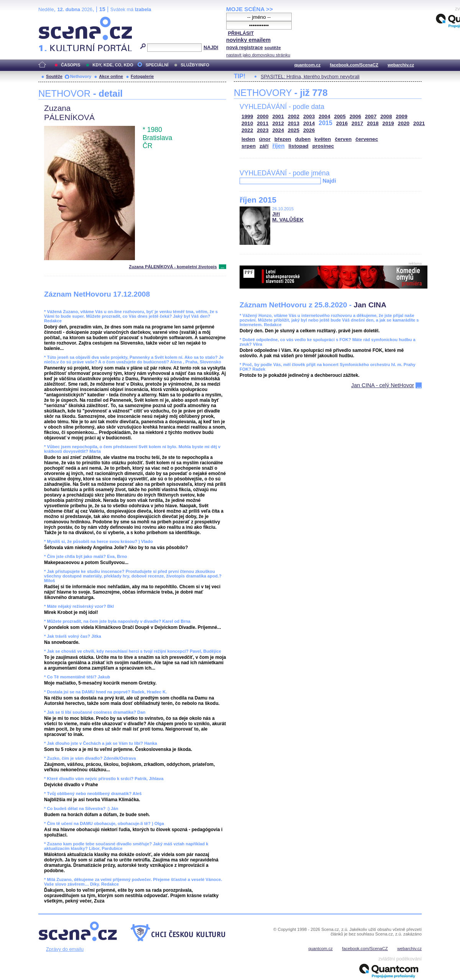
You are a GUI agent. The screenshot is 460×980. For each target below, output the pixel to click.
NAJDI (211, 47)
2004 (324, 116)
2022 (247, 130)
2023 (263, 130)
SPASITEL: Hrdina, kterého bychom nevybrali (310, 77)
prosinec (323, 146)
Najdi (329, 181)
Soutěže (54, 76)
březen (283, 139)
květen (323, 139)
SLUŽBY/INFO (195, 65)
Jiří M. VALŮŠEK (288, 217)
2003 (309, 116)
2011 (263, 123)
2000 (263, 116)
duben (303, 139)
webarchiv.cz (401, 65)
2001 (278, 116)
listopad (299, 146)
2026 (309, 130)
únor (265, 139)
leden (248, 139)
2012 (278, 123)
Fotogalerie (142, 76)
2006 (355, 116)
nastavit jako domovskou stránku (258, 55)
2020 (404, 123)
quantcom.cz (307, 65)
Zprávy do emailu (65, 949)
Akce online (111, 76)
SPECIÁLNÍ (157, 65)
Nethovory (81, 76)
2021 (419, 123)
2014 (309, 123)
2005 (340, 116)
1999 (247, 116)
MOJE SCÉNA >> (250, 9)
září (264, 146)
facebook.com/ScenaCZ (354, 65)
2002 (294, 116)
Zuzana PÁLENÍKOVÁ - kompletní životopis (173, 267)
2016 (342, 123)
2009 (402, 116)
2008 (386, 116)
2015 (325, 123)
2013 (294, 123)
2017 (357, 123)
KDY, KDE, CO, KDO (113, 65)
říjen (278, 146)
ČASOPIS (71, 65)
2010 (247, 123)
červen (343, 139)
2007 (371, 116)
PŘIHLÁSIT (241, 33)
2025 (294, 130)
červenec (367, 139)
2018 (373, 123)
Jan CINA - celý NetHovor (383, 385)
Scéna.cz (51, 20)
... (223, 267)
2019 (388, 123)
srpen (249, 146)
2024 (278, 130)
